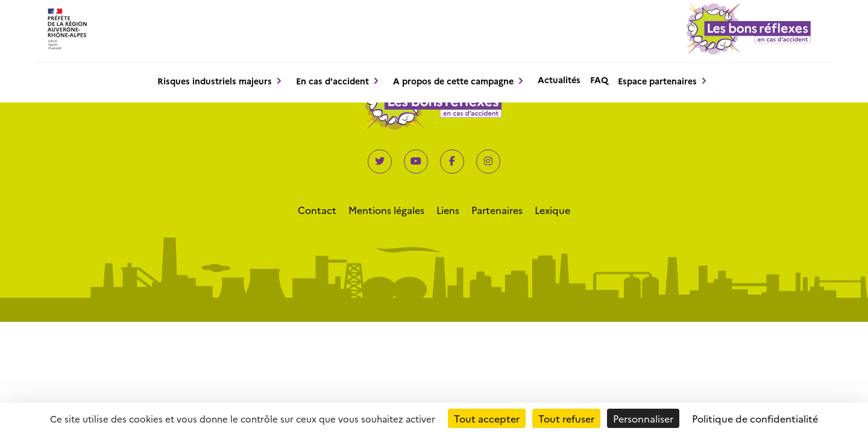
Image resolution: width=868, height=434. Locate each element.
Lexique (552, 210)
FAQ (599, 80)
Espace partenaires (657, 81)
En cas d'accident (332, 81)
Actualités (559, 80)
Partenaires (497, 210)
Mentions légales (386, 210)
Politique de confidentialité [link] (755, 418)
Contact (317, 210)
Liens (448, 210)
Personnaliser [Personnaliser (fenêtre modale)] (643, 418)
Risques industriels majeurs (215, 81)
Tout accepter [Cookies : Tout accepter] (487, 418)
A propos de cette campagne (453, 81)
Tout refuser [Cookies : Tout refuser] (566, 418)
